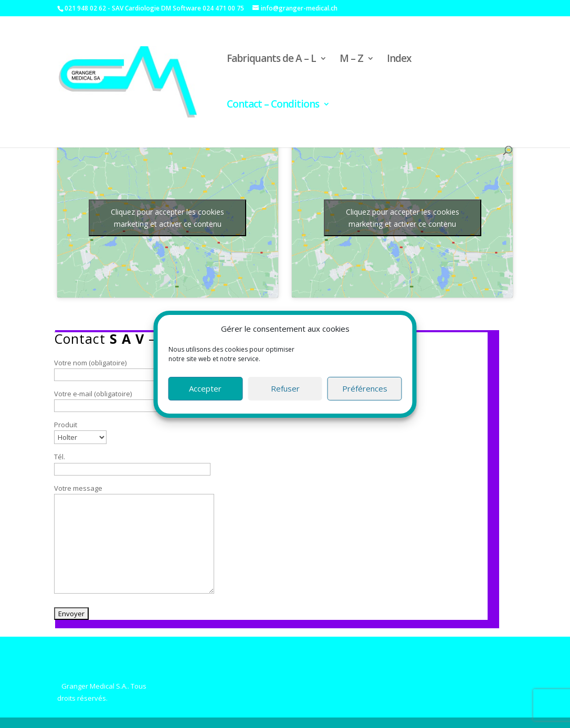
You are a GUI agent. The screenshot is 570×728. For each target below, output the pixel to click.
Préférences (365, 388)
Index (399, 60)
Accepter (205, 388)
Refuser (285, 388)
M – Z (351, 60)
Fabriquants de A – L (271, 60)
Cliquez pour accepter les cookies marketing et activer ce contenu (167, 218)
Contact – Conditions (273, 105)
